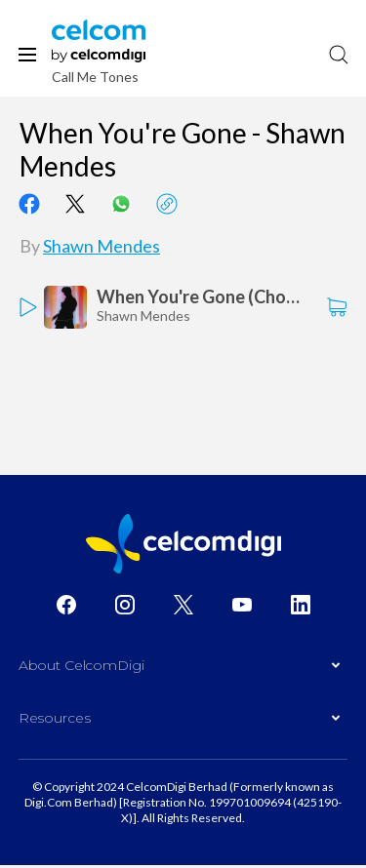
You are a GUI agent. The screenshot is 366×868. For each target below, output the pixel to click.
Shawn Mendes (102, 246)
